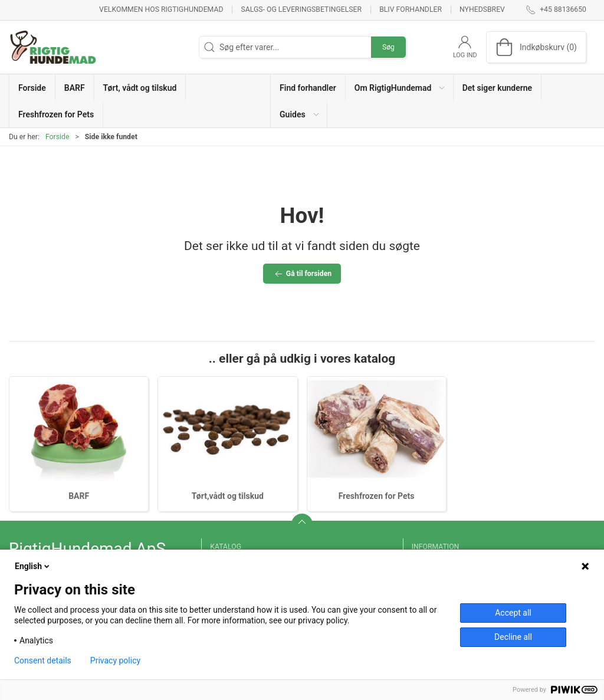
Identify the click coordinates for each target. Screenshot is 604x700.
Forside (58, 137)
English (33, 566)
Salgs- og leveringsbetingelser (301, 9)
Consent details (43, 660)
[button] (400, 88)
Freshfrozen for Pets (377, 496)
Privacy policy (115, 660)
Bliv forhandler (411, 9)
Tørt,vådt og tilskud (228, 496)
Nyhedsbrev (482, 9)
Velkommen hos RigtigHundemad (161, 9)
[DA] (53, 47)
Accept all (513, 613)
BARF (79, 496)
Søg (388, 47)
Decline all (513, 637)
